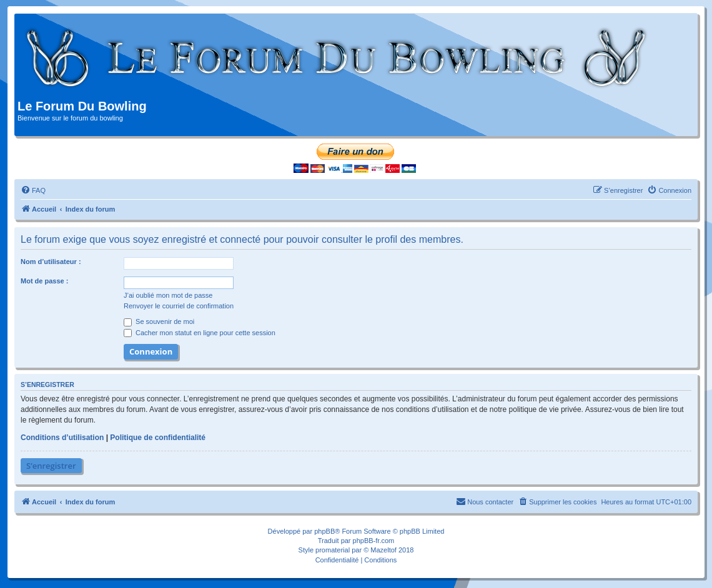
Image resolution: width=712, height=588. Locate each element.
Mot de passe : (44, 281)
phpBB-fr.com (374, 541)
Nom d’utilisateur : (51, 262)
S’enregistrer (51, 466)
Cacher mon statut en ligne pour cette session (200, 333)
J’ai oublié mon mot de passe (168, 295)
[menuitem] (33, 190)
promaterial (333, 550)
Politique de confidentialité (158, 438)
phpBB (324, 531)
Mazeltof (383, 550)
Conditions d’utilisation (62, 438)
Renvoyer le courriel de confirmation (179, 306)
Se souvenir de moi (159, 321)
